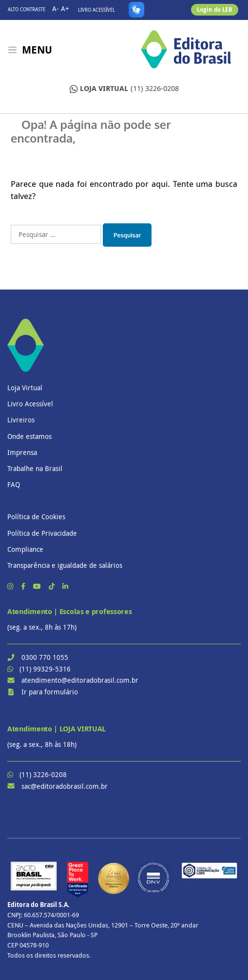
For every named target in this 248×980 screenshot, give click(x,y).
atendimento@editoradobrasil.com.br (80, 680)
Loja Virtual (25, 388)
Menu (37, 50)
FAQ (14, 484)
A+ (65, 9)
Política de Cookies (36, 517)
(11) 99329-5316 (45, 669)
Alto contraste (27, 9)
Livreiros (21, 420)
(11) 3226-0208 (124, 89)
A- (56, 9)
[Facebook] (24, 586)
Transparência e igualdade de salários (65, 565)
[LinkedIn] (65, 586)
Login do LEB (215, 9)
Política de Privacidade (42, 533)
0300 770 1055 (45, 657)
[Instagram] (11, 586)
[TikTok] (53, 586)
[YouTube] (38, 586)
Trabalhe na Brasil (35, 468)
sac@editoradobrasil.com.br (65, 786)
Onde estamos (29, 436)
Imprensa (22, 452)
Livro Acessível (96, 10)
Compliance (25, 549)
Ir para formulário (50, 692)
